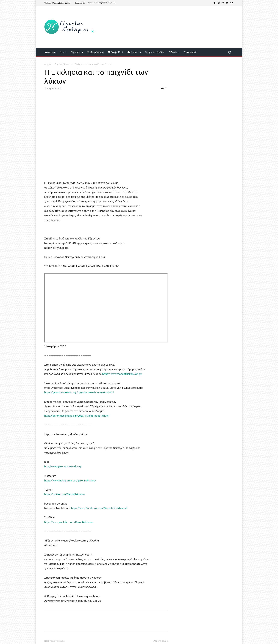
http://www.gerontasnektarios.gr (63, 467)
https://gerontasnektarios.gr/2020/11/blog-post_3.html (76, 416)
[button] (230, 52)
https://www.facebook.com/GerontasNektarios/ (99, 508)
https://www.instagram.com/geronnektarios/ (70, 481)
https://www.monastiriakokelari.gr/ (122, 374)
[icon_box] (102, 3)
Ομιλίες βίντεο (62, 64)
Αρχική (48, 64)
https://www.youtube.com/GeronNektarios (69, 522)
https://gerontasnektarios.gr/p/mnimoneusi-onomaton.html (79, 392)
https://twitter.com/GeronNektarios (65, 494)
